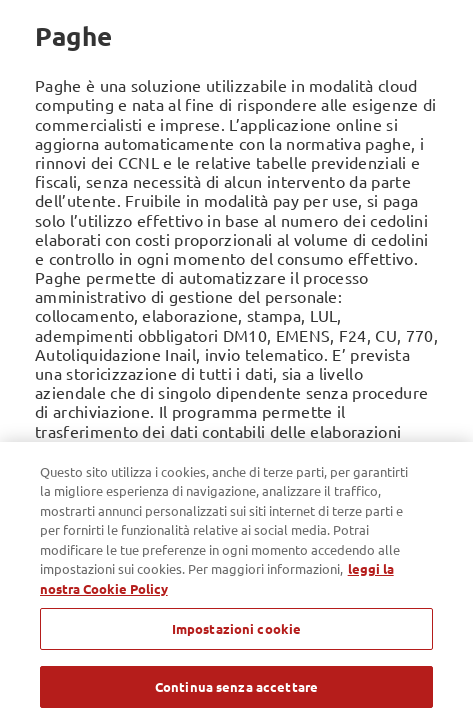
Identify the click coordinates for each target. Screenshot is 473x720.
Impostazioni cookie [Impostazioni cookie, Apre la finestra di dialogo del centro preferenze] (236, 636)
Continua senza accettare (236, 693)
